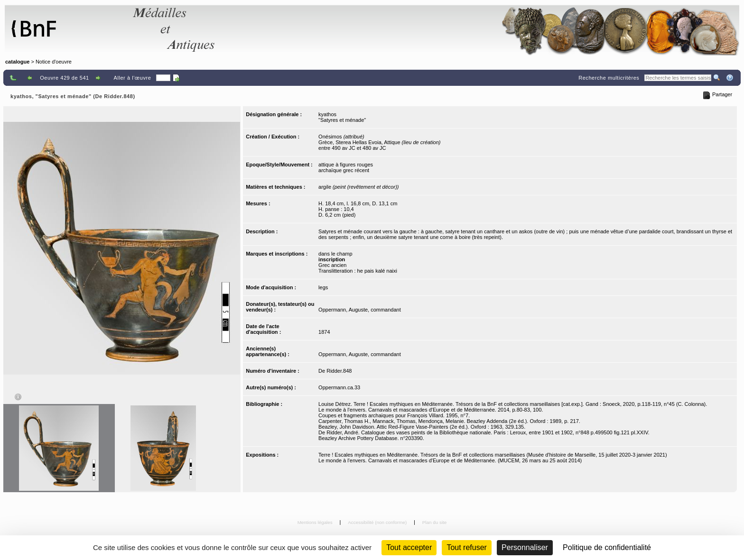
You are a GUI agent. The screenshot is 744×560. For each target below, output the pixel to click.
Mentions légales (316, 522)
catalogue (17, 62)
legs (323, 287)
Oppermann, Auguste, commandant (360, 310)
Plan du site (435, 522)
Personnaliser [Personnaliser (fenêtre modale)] (525, 547)
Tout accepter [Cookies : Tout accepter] (409, 547)
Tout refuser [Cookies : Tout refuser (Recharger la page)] (466, 547)
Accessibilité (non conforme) (378, 522)
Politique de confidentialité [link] (607, 547)
